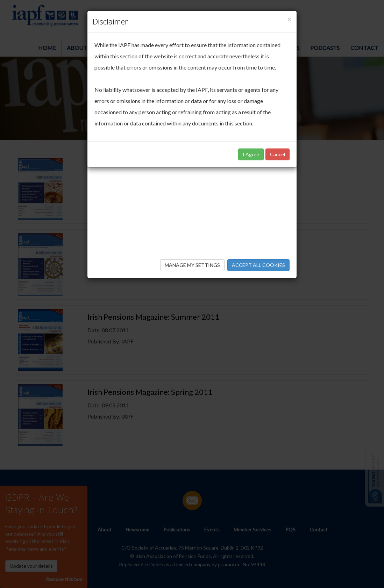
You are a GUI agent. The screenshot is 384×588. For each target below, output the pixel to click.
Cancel (278, 154)
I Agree (251, 154)
